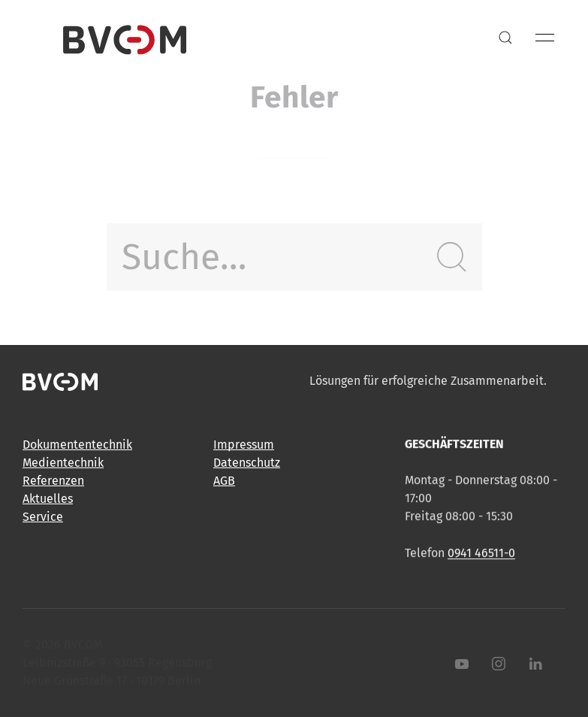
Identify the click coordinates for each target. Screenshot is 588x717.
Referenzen (53, 481)
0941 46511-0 (481, 554)
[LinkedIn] (532, 664)
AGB (224, 481)
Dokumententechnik (77, 445)
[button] (505, 38)
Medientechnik (63, 463)
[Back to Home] (125, 38)
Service (43, 517)
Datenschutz (247, 463)
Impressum (244, 445)
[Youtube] (459, 664)
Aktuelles (48, 499)
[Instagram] (496, 664)
